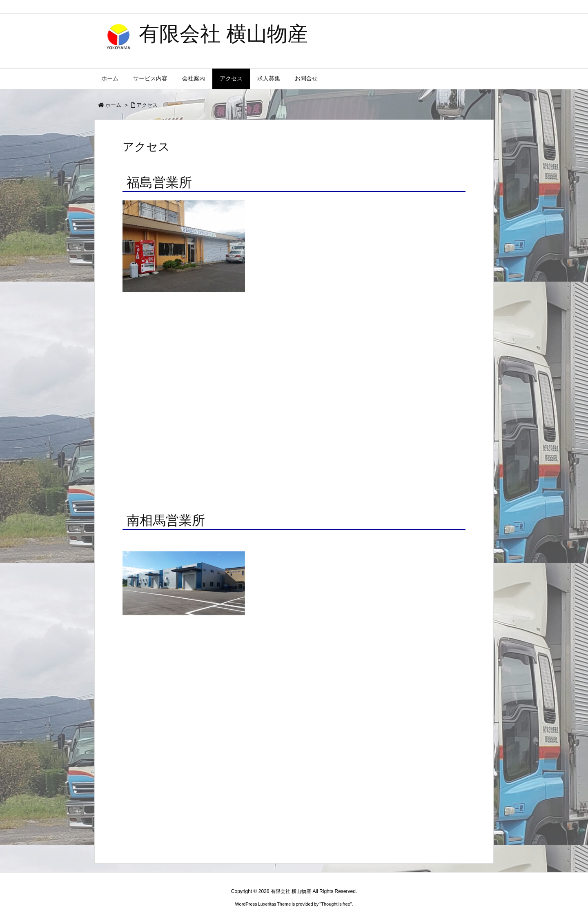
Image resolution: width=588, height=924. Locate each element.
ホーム (113, 105)
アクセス (147, 105)
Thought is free (335, 904)
